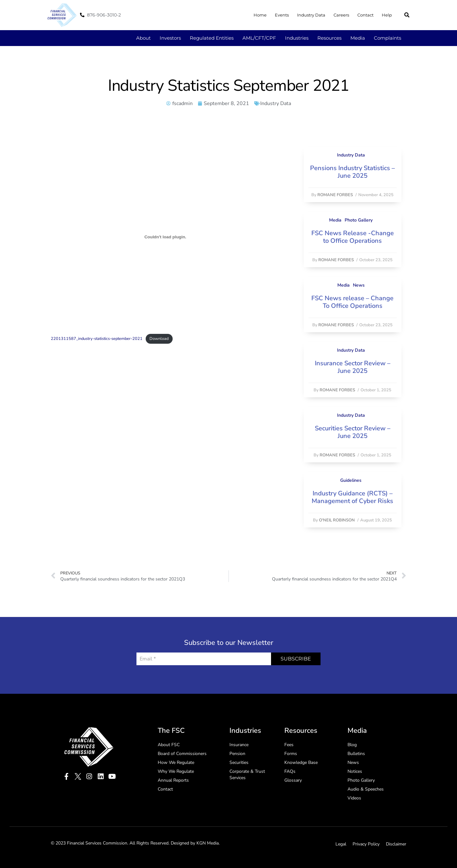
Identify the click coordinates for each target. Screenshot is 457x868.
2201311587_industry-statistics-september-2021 (97, 339)
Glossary (293, 780)
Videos (354, 798)
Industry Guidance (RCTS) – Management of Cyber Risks (352, 497)
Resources (329, 38)
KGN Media (208, 843)
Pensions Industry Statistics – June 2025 (352, 172)
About (143, 38)
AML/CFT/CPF (259, 38)
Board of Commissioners (182, 754)
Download (159, 339)
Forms (291, 754)
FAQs (290, 771)
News (359, 285)
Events (282, 15)
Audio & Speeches (366, 789)
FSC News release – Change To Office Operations (352, 302)
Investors (170, 38)
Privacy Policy (366, 844)
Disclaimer (396, 844)
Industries (297, 38)
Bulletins (356, 754)
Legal (341, 844)
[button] (407, 15)
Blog (352, 745)
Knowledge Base (301, 762)
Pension (237, 754)
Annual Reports (173, 780)
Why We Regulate (176, 771)
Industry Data (311, 15)
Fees (289, 745)
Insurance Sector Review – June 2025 (353, 367)
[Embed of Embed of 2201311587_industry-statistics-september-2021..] (165, 237)
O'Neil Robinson (337, 520)
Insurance (239, 745)
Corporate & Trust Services (247, 775)
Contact (365, 15)
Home (260, 15)
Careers (341, 15)
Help (387, 15)
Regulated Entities (212, 38)
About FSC (169, 745)
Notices (355, 771)
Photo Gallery (359, 220)
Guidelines (351, 480)
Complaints (387, 38)
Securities (239, 762)
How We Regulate (176, 762)
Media (358, 38)
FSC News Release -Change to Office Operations (353, 237)
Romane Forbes (335, 195)
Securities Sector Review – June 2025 (353, 432)
